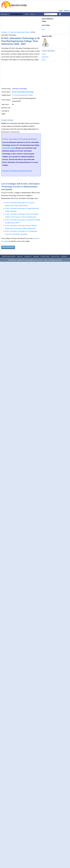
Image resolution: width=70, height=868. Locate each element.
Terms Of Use (55, 256)
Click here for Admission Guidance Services (17, 171)
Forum (27, 14)
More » (33, 14)
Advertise (64, 256)
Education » (5, 14)
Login (61, 11)
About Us (20, 256)
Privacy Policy (45, 256)
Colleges (4, 32)
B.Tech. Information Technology (23, 92)
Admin (44, 54)
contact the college (9, 148)
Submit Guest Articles (9, 256)
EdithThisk (45, 57)
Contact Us (28, 256)
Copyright (36, 256)
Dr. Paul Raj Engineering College (19, 32)
